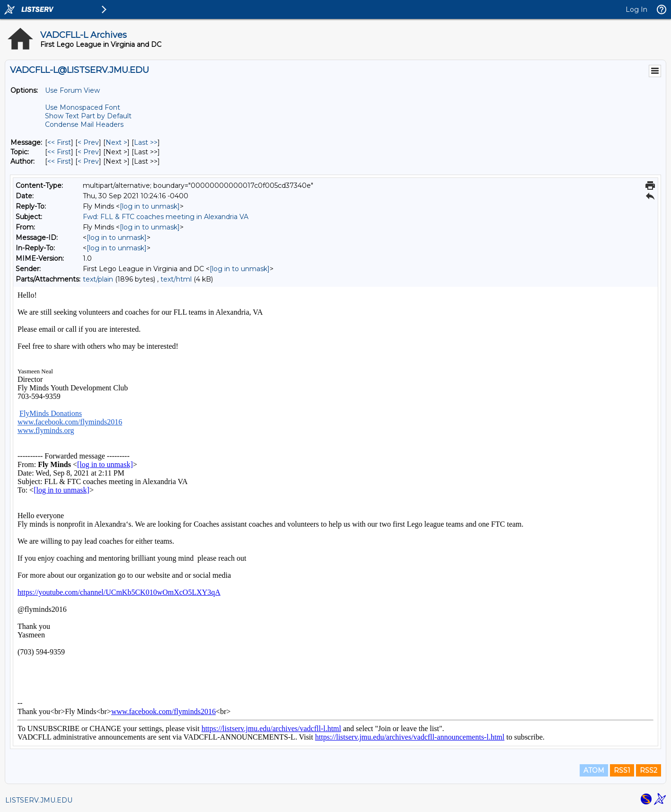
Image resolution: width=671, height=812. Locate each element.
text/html (176, 279)
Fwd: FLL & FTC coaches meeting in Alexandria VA (166, 217)
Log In (636, 9)
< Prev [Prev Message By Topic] (88, 152)
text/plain (98, 279)
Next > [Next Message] (116, 142)
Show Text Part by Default (88, 116)
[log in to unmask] (150, 206)
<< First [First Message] (59, 142)
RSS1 (622, 770)
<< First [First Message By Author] (59, 161)
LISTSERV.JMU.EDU (39, 800)
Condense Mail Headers (84, 124)
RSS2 (649, 770)
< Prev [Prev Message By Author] (88, 161)
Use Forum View (72, 90)
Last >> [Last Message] (146, 142)
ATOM (594, 770)
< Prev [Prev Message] (88, 142)
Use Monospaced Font (83, 107)
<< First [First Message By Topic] (59, 152)
